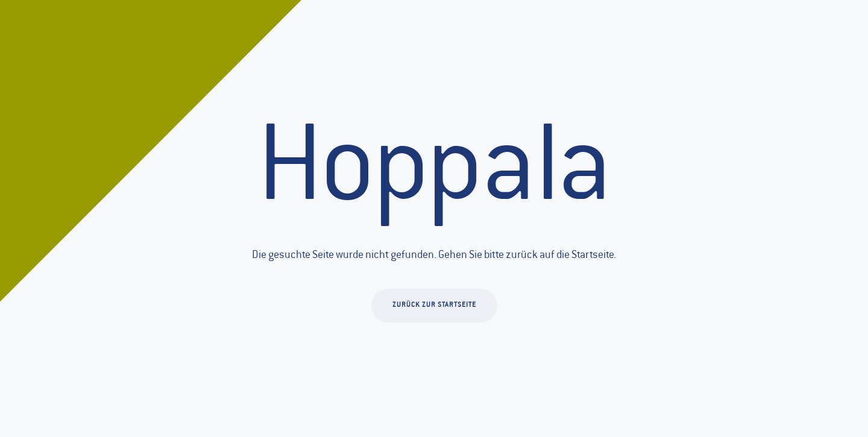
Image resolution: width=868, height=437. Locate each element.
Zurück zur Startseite (434, 305)
